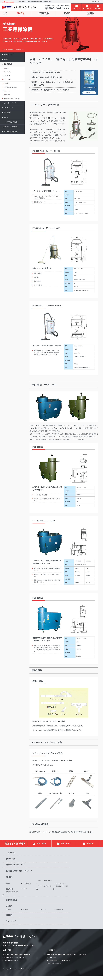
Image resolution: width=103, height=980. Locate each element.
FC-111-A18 (7, 76)
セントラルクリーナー (11, 103)
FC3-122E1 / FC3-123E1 (11, 87)
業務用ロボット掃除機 (11, 127)
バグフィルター (9, 108)
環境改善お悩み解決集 (11, 132)
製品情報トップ (9, 55)
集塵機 (6, 59)
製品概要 (6, 68)
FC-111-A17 (7, 80)
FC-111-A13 (7, 72)
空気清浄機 (7, 112)
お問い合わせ (11, 862)
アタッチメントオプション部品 (12, 99)
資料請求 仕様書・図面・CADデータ (19, 874)
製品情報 (21, 14)
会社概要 (9, 913)
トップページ (11, 856)
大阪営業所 (59, 913)
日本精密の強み (44, 14)
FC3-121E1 (7, 83)
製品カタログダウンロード (16, 868)
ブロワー (6, 117)
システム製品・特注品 (11, 122)
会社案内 (67, 14)
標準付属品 (7, 95)
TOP (5, 14)
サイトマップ (96, 2)
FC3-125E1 (7, 91)
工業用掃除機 (8, 64)
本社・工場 (43, 913)
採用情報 (90, 14)
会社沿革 (25, 913)
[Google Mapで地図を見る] (10, 964)
